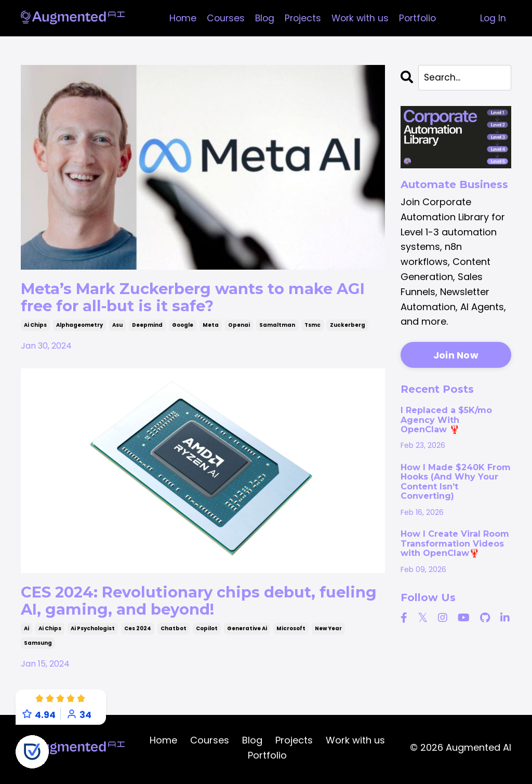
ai (26, 631)
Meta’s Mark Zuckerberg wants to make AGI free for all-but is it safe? (197, 298)
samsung (38, 646)
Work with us (361, 18)
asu (117, 327)
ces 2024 (138, 631)
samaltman (277, 327)
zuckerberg (348, 327)
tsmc (312, 327)
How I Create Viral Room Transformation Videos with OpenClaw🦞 (455, 544)
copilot (207, 631)
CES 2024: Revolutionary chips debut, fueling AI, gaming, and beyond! (173, 602)
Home (179, 18)
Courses (223, 18)
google (183, 327)
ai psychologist (93, 631)
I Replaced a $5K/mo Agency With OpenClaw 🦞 (446, 421)
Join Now (456, 356)
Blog (263, 18)
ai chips (35, 327)
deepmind (147, 327)
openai (239, 327)
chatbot (174, 631)
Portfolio (420, 18)
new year (328, 631)
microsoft (291, 631)
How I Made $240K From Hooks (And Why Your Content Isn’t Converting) (456, 482)
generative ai (247, 631)
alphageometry (79, 327)
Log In (493, 18)
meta (211, 327)
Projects (302, 18)
